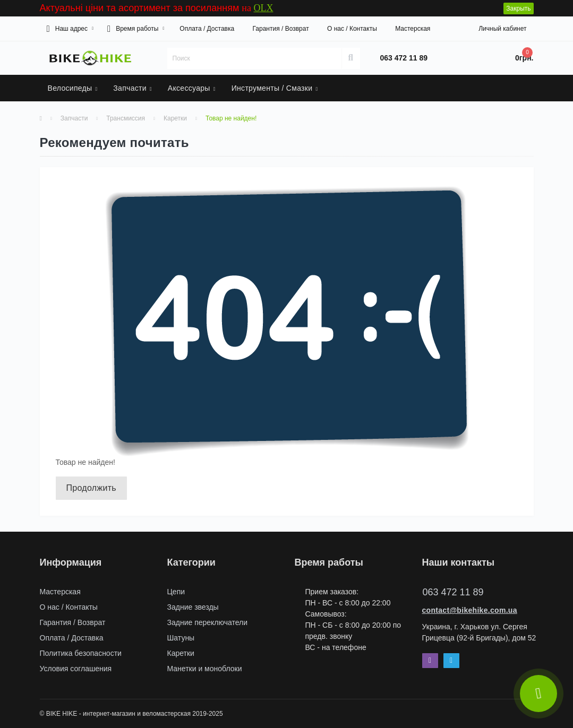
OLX (263, 8)
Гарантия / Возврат (280, 29)
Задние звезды (193, 607)
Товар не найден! (231, 118)
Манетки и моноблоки (205, 669)
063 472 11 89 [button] (453, 592)
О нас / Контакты (352, 29)
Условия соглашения (76, 669)
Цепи (176, 592)
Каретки (175, 118)
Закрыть (518, 8)
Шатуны (181, 638)
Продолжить (91, 488)
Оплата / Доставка (207, 29)
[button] (70, 29)
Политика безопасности (81, 653)
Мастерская (413, 29)
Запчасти (74, 118)
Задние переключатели (208, 622)
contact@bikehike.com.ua (470, 610)
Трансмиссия (126, 118)
